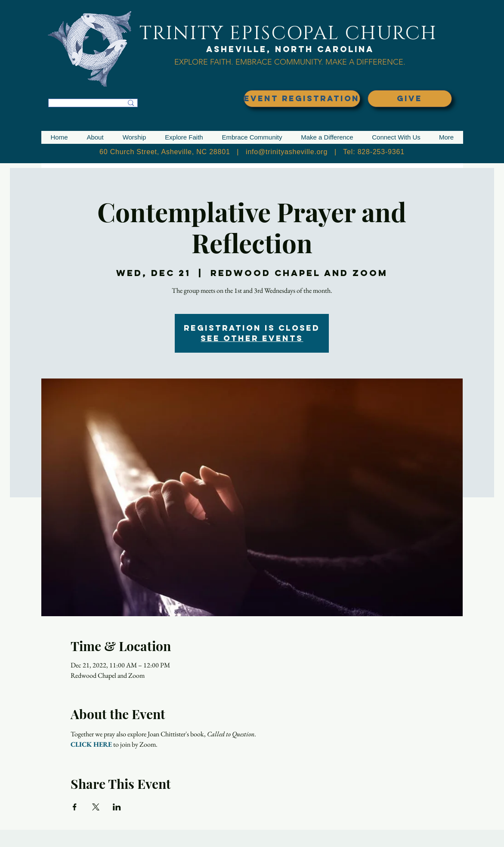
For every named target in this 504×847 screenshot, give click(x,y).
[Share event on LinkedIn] (117, 807)
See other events (252, 338)
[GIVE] (410, 99)
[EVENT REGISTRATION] (302, 99)
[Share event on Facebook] (75, 807)
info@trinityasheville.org (287, 152)
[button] (95, 137)
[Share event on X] (96, 807)
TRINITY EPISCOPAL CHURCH (288, 33)
